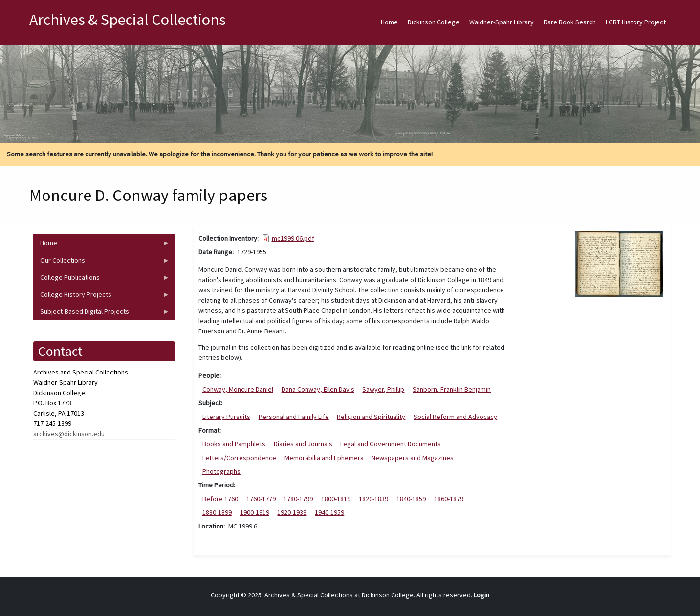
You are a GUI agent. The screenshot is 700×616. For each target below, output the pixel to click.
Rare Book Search (570, 22)
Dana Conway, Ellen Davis (318, 389)
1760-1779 (261, 499)
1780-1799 (298, 499)
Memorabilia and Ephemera (324, 458)
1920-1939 (292, 512)
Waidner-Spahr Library (502, 22)
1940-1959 (329, 512)
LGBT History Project (636, 22)
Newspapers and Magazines (413, 458)
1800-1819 (336, 499)
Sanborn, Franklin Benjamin (452, 389)
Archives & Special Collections (128, 20)
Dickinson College (434, 22)
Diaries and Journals (303, 444)
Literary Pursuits (226, 417)
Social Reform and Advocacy (455, 417)
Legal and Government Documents (391, 444)
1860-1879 (449, 499)
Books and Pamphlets (234, 444)
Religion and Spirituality (371, 417)
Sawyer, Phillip (383, 389)
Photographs (221, 471)
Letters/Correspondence (239, 458)
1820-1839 (373, 499)
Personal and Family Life (294, 417)
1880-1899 (217, 512)
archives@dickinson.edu (69, 434)
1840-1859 (411, 499)
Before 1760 (220, 499)
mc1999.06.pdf (293, 238)
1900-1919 (255, 512)
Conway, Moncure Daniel (238, 389)
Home (389, 22)
